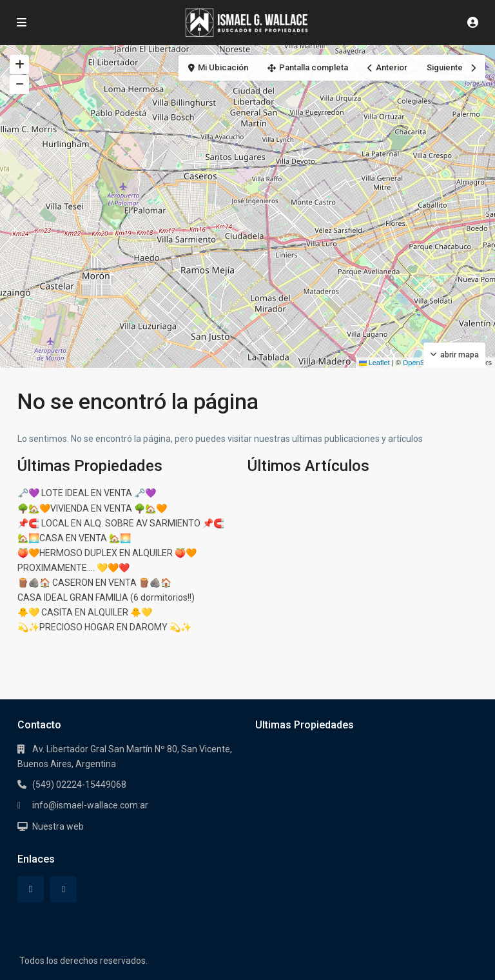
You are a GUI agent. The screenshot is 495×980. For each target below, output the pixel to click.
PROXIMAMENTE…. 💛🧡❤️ (73, 568)
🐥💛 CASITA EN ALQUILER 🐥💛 (85, 612)
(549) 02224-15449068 (79, 785)
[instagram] (63, 889)
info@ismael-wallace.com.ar (90, 805)
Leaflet (374, 363)
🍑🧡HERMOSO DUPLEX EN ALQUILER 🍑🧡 (107, 553)
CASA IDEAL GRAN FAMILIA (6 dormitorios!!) (106, 597)
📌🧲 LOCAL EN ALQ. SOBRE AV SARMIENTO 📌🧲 (121, 523)
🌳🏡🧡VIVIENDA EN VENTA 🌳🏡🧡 (92, 508)
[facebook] (31, 889)
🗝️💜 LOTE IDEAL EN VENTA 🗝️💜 (87, 493)
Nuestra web (58, 826)
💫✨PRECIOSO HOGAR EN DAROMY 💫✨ (104, 627)
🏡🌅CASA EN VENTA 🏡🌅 (74, 538)
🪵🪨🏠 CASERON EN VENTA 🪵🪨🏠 (94, 583)
